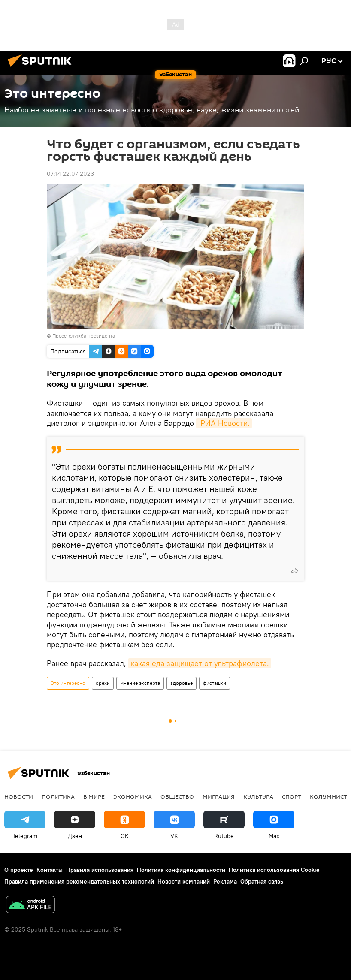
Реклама (225, 881)
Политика (58, 796)
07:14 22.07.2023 (70, 174)
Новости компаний (184, 881)
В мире (94, 796)
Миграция (219, 796)
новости (19, 796)
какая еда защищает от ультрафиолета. (200, 663)
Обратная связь (262, 881)
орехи (103, 683)
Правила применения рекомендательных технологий (79, 881)
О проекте (19, 870)
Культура (258, 796)
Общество (177, 796)
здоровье (182, 683)
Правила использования (100, 870)
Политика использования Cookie (274, 870)
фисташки (215, 683)
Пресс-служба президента (84, 336)
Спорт (292, 796)
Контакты (50, 870)
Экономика (133, 796)
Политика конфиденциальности (181, 870)
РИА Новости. (224, 423)
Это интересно (68, 683)
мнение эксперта (140, 683)
